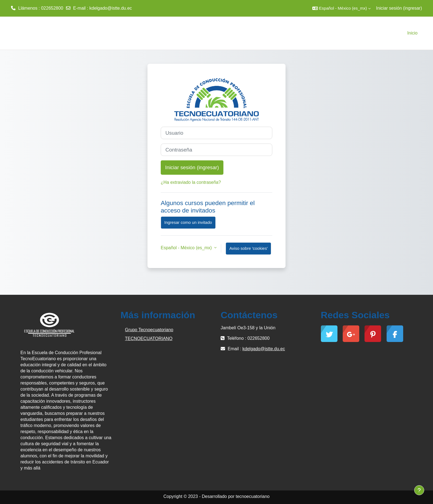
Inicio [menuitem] (412, 33)
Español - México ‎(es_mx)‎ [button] (187, 248)
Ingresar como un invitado (188, 222)
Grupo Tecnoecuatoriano (149, 330)
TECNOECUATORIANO (149, 339)
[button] (341, 8)
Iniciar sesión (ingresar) (399, 8)
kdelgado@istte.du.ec (110, 8)
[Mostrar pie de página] (419, 490)
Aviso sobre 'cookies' (248, 248)
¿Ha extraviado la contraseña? (191, 182)
